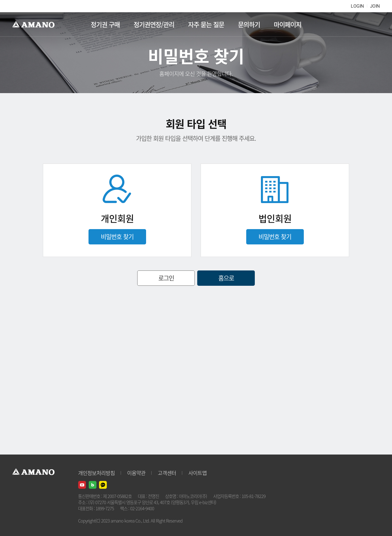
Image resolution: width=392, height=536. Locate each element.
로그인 (166, 278)
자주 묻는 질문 (206, 24)
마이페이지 (288, 24)
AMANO (36, 25)
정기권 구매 (105, 24)
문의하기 (249, 24)
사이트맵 (198, 473)
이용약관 (136, 473)
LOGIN (357, 6)
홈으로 (226, 278)
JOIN (375, 6)
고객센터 (167, 473)
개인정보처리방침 (96, 473)
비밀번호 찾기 (117, 237)
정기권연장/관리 (154, 24)
